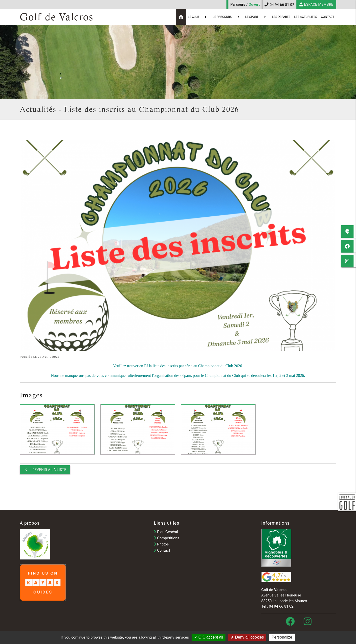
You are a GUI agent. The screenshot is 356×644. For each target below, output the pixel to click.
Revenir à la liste (45, 470)
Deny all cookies (247, 637)
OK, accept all (209, 637)
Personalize (282, 637)
